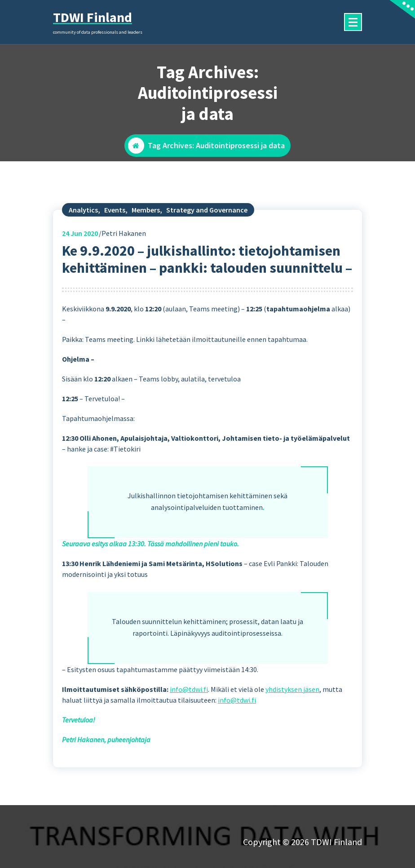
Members (146, 226)
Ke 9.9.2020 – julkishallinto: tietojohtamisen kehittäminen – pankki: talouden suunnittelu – (207, 276)
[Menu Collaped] (353, 22)
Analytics (83, 226)
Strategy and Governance (207, 226)
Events (115, 226)
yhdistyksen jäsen (292, 706)
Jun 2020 (80, 250)
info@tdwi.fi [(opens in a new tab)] (189, 706)
